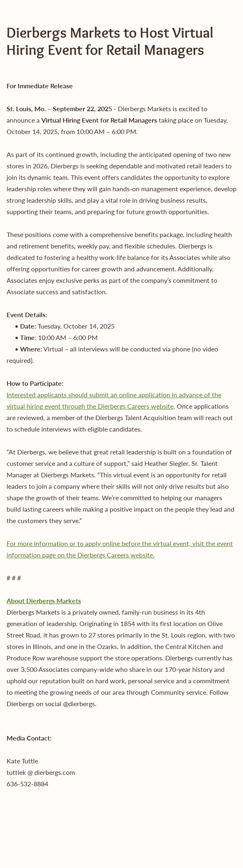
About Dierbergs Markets (44, 601)
